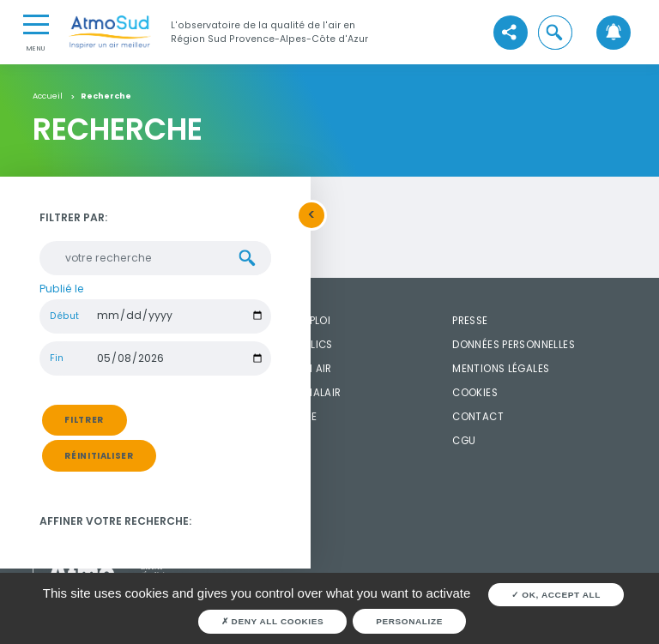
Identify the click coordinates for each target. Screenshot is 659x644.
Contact (478, 417)
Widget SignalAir (293, 393)
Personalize (409, 621)
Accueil (48, 96)
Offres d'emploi (288, 321)
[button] (555, 33)
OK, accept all (556, 595)
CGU (464, 441)
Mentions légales (501, 369)
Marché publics (289, 345)
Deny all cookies (273, 621)
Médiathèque (281, 417)
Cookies (475, 393)
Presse (470, 321)
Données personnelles (514, 345)
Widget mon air (288, 369)
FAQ (256, 441)
